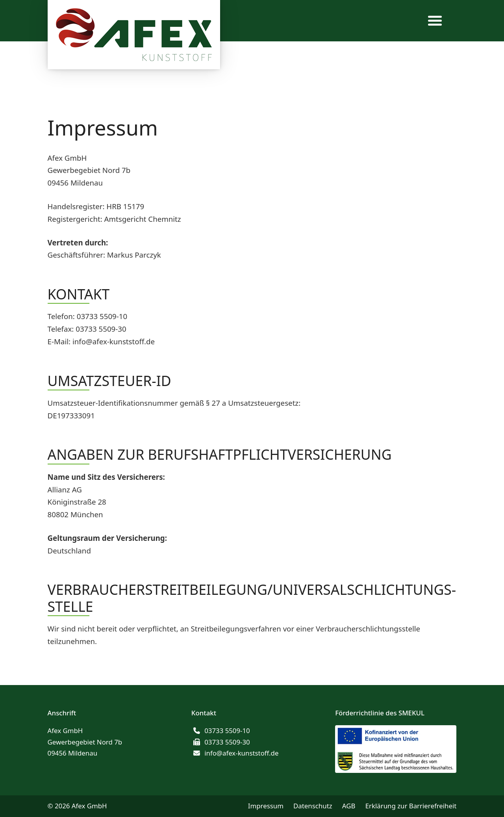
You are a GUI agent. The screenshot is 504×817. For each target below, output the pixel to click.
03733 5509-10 (227, 731)
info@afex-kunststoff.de (241, 753)
